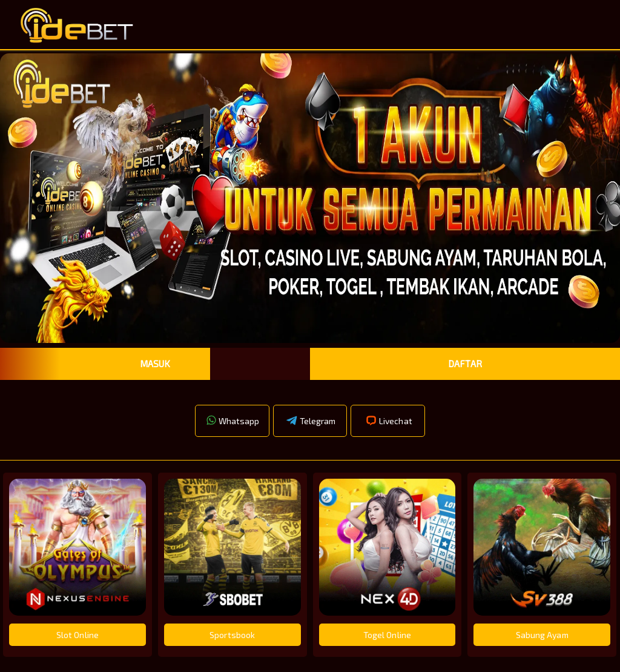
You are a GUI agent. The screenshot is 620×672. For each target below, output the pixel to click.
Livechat (388, 421)
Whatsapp (232, 421)
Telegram (310, 421)
